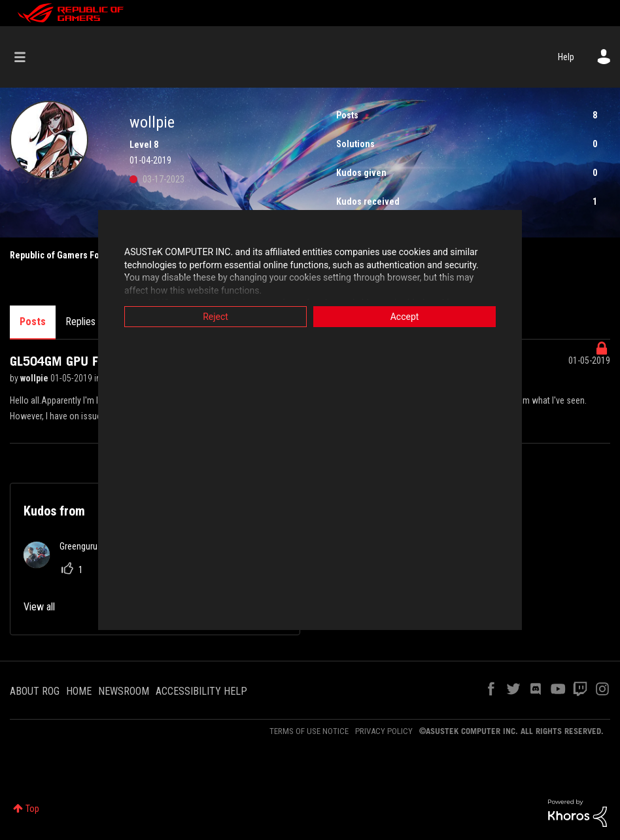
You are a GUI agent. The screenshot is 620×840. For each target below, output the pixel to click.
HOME (79, 691)
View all (39, 607)
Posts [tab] (33, 322)
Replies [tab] (80, 322)
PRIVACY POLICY (384, 731)
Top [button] (32, 809)
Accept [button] (405, 317)
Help (566, 57)
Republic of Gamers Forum (62, 255)
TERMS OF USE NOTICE (309, 731)
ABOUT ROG (35, 691)
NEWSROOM (124, 691)
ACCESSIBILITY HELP (201, 691)
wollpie (35, 378)
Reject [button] (215, 317)
